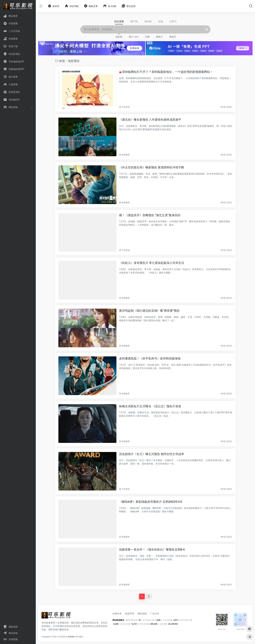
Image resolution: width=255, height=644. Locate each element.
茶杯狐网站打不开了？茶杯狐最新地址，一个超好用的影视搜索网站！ (166, 72)
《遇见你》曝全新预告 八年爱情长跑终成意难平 (150, 120)
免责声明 (129, 614)
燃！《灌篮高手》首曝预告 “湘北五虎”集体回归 (150, 215)
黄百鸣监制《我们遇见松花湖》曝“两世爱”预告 (149, 311)
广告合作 (155, 614)
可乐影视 (61, 637)
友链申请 (117, 614)
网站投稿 (142, 614)
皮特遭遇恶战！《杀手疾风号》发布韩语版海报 (150, 358)
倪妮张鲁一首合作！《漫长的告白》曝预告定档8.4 (152, 549)
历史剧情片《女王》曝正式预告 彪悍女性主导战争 (152, 454)
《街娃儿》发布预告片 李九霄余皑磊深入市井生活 (152, 263)
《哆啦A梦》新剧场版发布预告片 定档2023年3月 (151, 502)
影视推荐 (126, 155)
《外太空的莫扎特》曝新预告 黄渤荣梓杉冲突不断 (152, 167)
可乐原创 (126, 107)
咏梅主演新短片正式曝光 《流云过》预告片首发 (150, 406)
